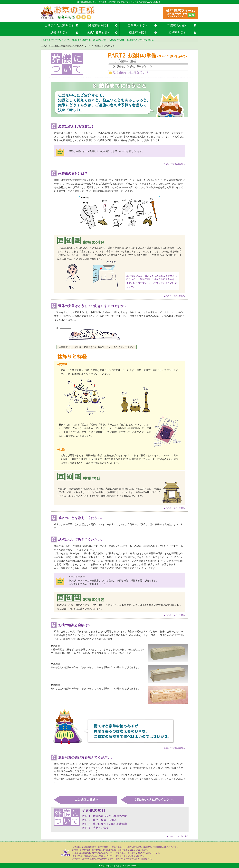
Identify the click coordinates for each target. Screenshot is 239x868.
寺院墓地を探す (177, 26)
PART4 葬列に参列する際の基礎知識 (105, 824)
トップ (44, 46)
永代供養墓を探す (99, 33)
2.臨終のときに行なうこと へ (154, 800)
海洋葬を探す (177, 33)
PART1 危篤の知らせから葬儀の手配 (105, 816)
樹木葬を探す (138, 33)
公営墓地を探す (138, 26)
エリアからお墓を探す (59, 26)
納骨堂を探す (59, 33)
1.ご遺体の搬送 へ (87, 800)
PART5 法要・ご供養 (95, 828)
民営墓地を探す (99, 26)
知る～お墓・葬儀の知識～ (61, 46)
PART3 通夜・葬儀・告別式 (99, 820)
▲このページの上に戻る (174, 164)
